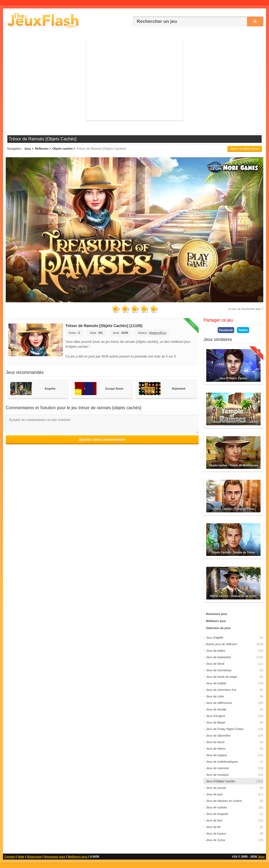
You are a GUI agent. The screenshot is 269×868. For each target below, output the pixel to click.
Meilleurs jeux (78, 857)
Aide (21, 857)
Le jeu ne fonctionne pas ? (246, 309)
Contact (10, 857)
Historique (34, 857)
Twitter (243, 330)
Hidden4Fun (158, 333)
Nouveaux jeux (55, 857)
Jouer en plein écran (245, 149)
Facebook (226, 330)
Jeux (261, 857)
